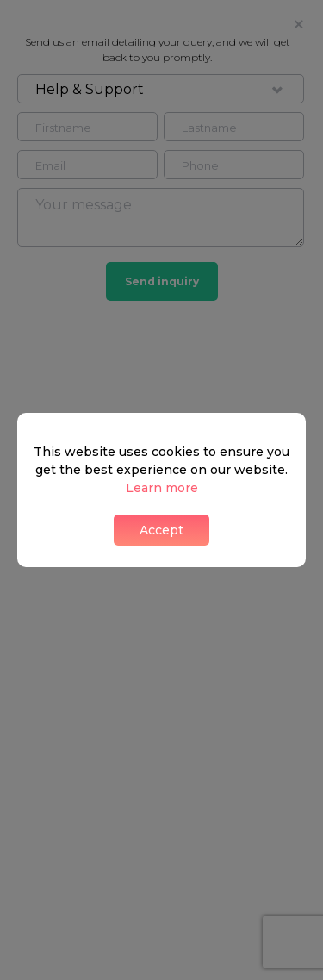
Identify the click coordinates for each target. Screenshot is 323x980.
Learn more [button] (162, 488)
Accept (161, 530)
